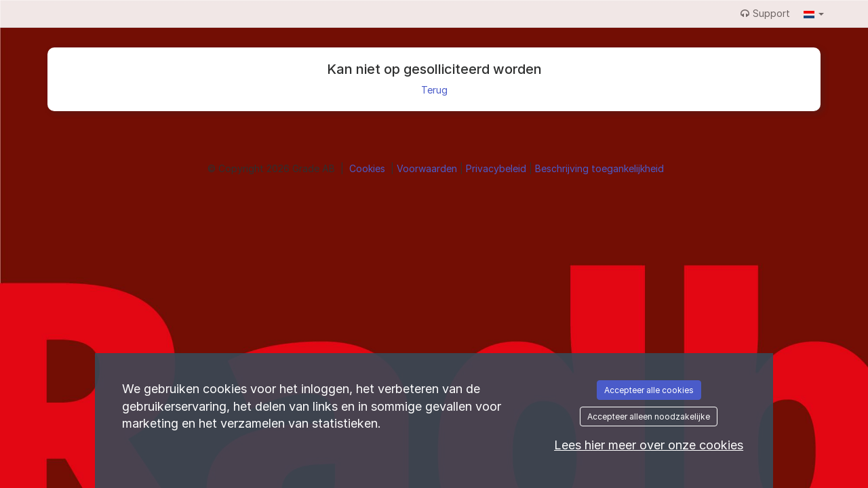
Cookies (369, 168)
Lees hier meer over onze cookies (649, 445)
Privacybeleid (497, 168)
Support (765, 13)
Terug (434, 90)
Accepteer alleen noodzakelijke (649, 416)
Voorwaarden (428, 168)
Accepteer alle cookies (649, 390)
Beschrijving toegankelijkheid (599, 168)
